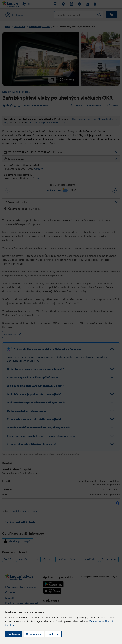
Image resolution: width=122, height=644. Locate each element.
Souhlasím (14, 634)
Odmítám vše (34, 634)
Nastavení (53, 634)
